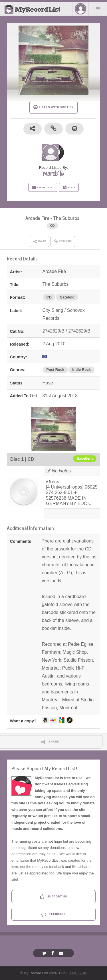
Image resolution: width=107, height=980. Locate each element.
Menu (98, 9)
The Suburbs (66, 218)
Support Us (53, 897)
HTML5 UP (77, 973)
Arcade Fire (37, 218)
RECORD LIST (43, 188)
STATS (69, 188)
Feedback (53, 914)
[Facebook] (53, 953)
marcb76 (53, 174)
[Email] (62, 953)
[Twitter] (45, 953)
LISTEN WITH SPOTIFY (53, 107)
